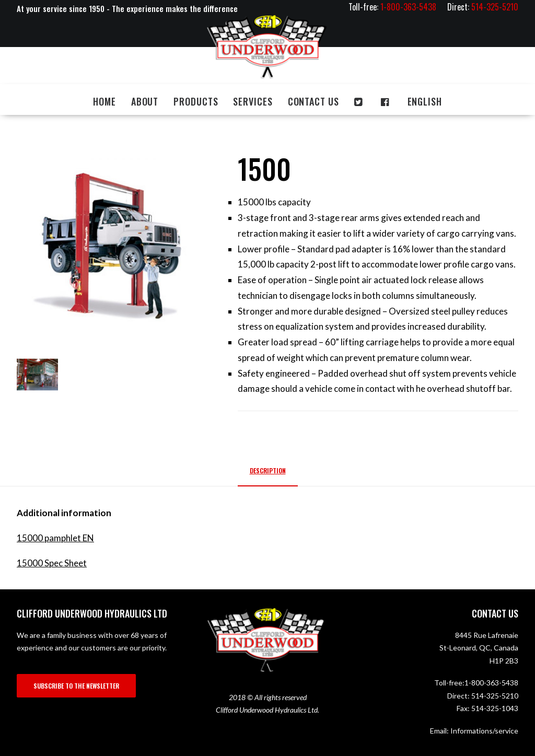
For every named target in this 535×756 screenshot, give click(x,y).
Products (196, 101)
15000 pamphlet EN (55, 538)
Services (253, 101)
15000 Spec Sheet (52, 563)
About (145, 101)
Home (104, 101)
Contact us (313, 101)
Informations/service (484, 731)
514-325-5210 (495, 696)
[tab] (268, 475)
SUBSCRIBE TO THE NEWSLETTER (76, 686)
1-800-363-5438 (491, 683)
